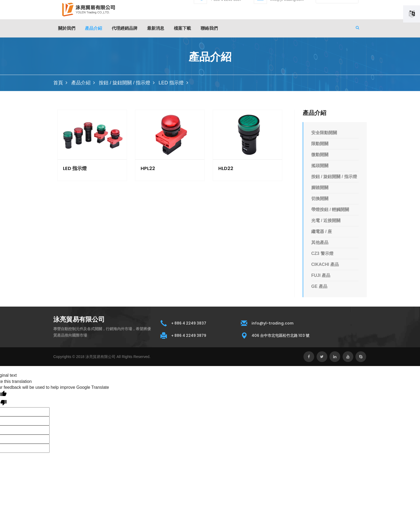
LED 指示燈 (171, 83)
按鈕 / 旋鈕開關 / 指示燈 (125, 83)
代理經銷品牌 (125, 28)
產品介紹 (81, 83)
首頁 (58, 83)
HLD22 (226, 168)
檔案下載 (182, 28)
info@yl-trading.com (273, 323)
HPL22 (148, 168)
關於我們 (67, 28)
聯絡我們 (209, 28)
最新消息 (156, 28)
